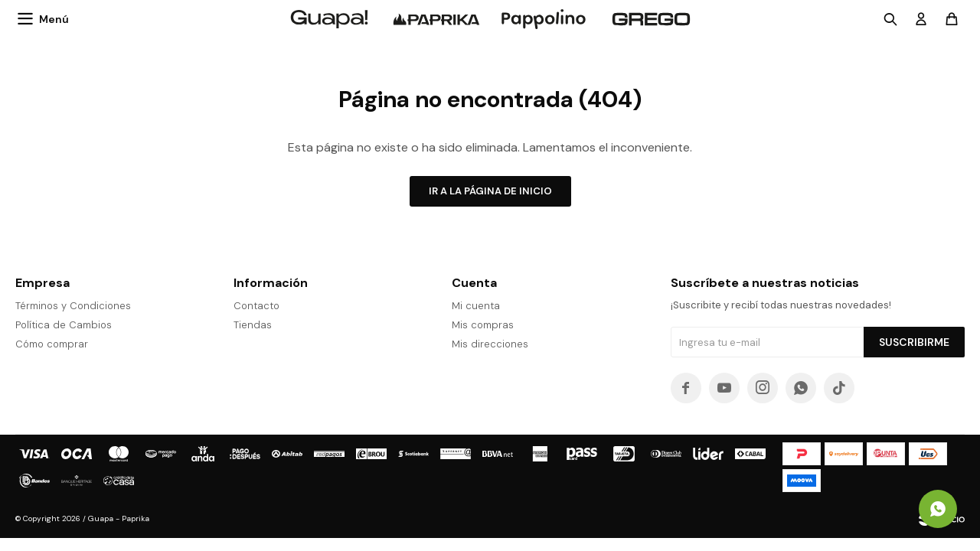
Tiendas (253, 325)
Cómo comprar (52, 344)
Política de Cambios (64, 325)
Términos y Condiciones (73, 306)
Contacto (256, 306)
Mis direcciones (490, 344)
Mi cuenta (476, 306)
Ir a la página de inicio (490, 191)
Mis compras (483, 325)
